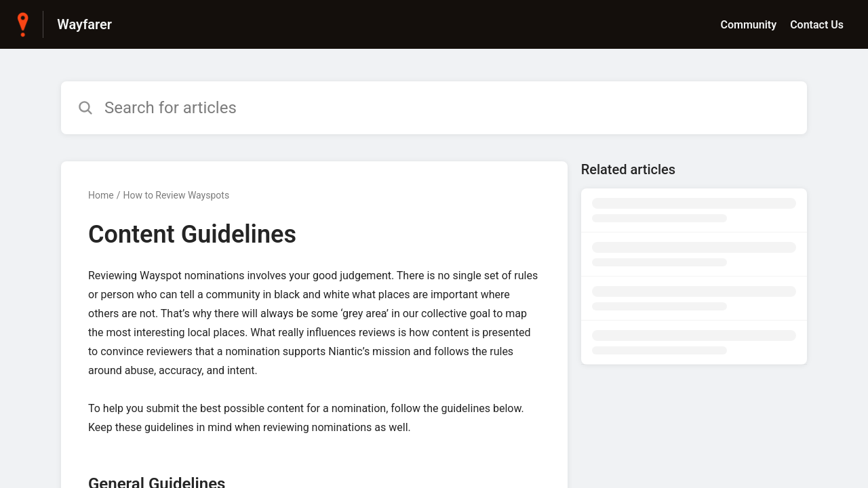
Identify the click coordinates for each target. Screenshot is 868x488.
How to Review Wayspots (176, 195)
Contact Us (817, 25)
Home (101, 195)
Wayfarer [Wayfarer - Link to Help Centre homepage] (84, 24)
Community (748, 25)
